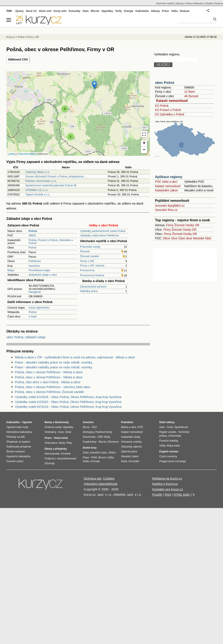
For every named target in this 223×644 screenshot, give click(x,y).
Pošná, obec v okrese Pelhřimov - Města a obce (49, 372)
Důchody (50, 463)
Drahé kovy (90, 448)
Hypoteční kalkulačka (18, 456)
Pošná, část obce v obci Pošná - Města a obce (48, 382)
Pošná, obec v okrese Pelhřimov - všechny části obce (53, 387)
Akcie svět (45, 11)
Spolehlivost (181, 427)
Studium (219, 3)
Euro (61, 432)
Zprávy (19, 11)
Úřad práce (51, 443)
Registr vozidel (168, 432)
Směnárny (50, 432)
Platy (69, 443)
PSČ (140, 427)
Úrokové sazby (53, 427)
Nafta (111, 457)
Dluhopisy (88, 432)
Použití (157, 495)
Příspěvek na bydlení (18, 442)
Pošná (32, 240)
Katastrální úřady (131, 437)
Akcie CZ (31, 11)
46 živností (191, 96)
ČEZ (94, 427)
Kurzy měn (60, 11)
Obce (166, 238)
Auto (162, 427)
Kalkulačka (142, 11)
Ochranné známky (131, 442)
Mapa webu (173, 446)
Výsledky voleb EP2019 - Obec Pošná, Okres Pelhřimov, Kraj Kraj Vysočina (68, 407)
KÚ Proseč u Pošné (168, 110)
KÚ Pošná (162, 106)
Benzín (102, 457)
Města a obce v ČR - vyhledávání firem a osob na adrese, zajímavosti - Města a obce (75, 357)
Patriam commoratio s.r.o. (41, 181)
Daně (124, 461)
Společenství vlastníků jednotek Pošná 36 (51, 185)
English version (169, 452)
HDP (100, 437)
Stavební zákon (130, 456)
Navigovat (35, 292)
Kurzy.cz (11, 37)
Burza (86, 427)
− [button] (144, 150)
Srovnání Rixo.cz (166, 210)
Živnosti (85, 251)
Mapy (11, 270)
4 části (32, 316)
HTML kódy (182, 495)
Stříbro (112, 453)
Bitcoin (95, 11)
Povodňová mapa (39, 270)
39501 (32, 235)
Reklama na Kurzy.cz (167, 478)
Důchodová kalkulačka (19, 432)
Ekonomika (89, 437)
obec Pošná (165, 83)
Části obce (185, 238)
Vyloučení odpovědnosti (101, 484)
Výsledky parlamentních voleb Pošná (103, 231)
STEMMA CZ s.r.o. (37, 190)
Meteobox (199, 3)
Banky (48, 422)
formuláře (134, 461)
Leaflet (11, 154)
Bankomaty (62, 422)
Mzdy (107, 437)
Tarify (119, 11)
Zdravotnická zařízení (93, 287)
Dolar (68, 432)
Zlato (86, 11)
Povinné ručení (15, 461)
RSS (168, 495)
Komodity (74, 11)
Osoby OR (192, 225)
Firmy (170, 225)
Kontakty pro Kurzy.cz (168, 489)
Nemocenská (52, 454)
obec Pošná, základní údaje (26, 337)
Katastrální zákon (167, 190)
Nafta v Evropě (91, 461)
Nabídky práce (89, 291)
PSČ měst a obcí (166, 182)
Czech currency (168, 456)
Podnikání (127, 422)
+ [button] (144, 143)
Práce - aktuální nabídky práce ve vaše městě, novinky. (54, 362)
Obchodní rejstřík (165, 3)
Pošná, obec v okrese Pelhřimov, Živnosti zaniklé (49, 392)
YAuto (189, 3)
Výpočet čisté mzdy (17, 427)
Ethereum (113, 442)
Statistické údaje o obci (43, 275)
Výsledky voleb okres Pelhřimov (100, 235)
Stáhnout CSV (18, 59)
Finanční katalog (169, 441)
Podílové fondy (104, 432)
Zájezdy (180, 3)
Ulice (174, 238)
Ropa (86, 457)
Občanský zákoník (131, 447)
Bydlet (209, 3)
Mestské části (202, 238)
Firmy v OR (87, 261)
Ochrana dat (92, 478)
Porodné (66, 454)
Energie (129, 11)
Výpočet (27, 422)
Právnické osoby (90, 247)
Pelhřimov (35, 261)
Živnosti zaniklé (90, 256)
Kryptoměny (90, 442)
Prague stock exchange (173, 461)
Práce (166, 11)
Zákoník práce (129, 452)
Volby (162, 446)
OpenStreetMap (27, 154)
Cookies (109, 478)
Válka (174, 11)
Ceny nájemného (39, 308)
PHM (94, 457)
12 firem (190, 92)
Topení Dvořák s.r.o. (38, 194)
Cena (170, 427)
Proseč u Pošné (48, 240)
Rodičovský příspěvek (19, 447)
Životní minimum (16, 452)
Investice (88, 422)
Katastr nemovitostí (172, 101)
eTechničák (175, 436)
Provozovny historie (92, 275)
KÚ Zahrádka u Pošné (170, 114)
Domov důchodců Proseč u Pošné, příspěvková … (56, 176)
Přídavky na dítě (16, 437)
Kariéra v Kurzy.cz (165, 484)
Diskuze (185, 11)
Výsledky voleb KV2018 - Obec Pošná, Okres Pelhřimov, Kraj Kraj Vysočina (68, 397)
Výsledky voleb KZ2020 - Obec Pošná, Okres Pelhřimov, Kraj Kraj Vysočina (68, 402)
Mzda (62, 443)
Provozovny (87, 270)
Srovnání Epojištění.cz (170, 206)
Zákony (155, 11)
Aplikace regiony (169, 177)
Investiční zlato (98, 453)
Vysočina (34, 266)
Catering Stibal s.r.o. (38, 172)
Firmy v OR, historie (92, 266)
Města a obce (129, 427)
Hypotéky (107, 11)
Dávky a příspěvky (56, 449)
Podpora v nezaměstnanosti (60, 459)
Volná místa (61, 438)
